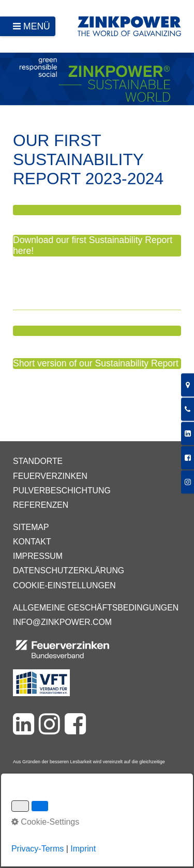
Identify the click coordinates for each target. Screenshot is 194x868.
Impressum (38, 556)
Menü (37, 26)
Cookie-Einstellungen (64, 585)
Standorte (38, 461)
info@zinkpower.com (62, 622)
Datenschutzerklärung (69, 570)
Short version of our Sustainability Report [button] (96, 363)
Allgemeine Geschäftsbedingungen (96, 608)
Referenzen (41, 505)
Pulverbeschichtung (62, 491)
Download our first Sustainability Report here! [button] (93, 245)
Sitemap (31, 527)
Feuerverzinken (50, 476)
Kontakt (32, 542)
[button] (97, 210)
